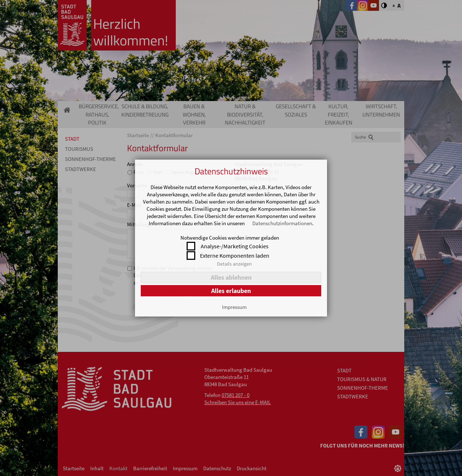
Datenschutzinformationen (282, 223)
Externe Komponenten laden (235, 256)
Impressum (234, 307)
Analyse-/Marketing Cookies (235, 246)
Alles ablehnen (231, 277)
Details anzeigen (234, 264)
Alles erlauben (231, 291)
